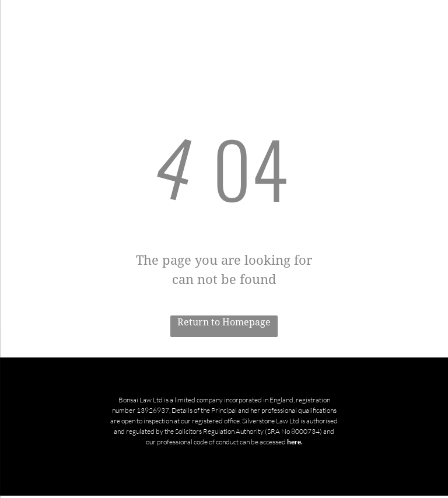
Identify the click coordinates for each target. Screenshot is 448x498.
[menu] (26, 20)
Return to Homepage (224, 322)
